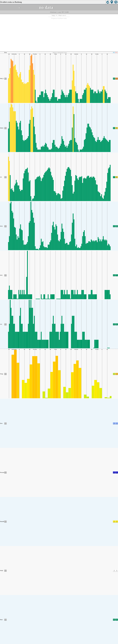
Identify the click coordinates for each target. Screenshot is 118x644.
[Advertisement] (59, 35)
